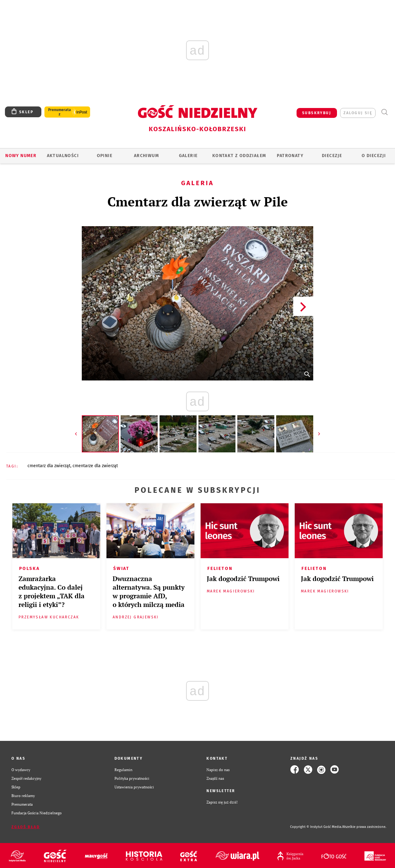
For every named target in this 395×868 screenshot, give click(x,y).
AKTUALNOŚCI (63, 156)
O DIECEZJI (374, 156)
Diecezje (332, 156)
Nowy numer (21, 156)
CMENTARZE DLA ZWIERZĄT (95, 466)
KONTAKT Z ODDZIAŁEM (239, 156)
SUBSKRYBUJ (317, 113)
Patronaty (290, 156)
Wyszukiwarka (384, 112)
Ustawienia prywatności (134, 787)
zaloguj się (358, 113)
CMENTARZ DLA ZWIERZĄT (49, 466)
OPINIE (105, 156)
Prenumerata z (60, 112)
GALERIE (188, 156)
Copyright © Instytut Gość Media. (316, 827)
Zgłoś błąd (26, 827)
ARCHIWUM (146, 156)
